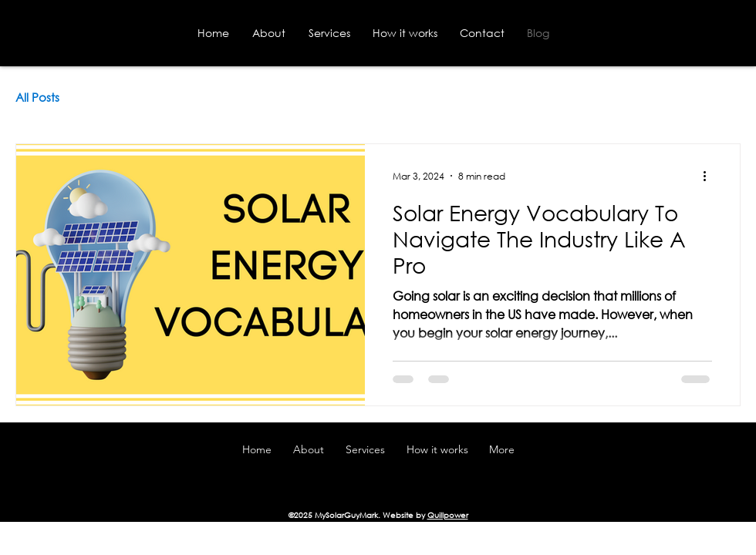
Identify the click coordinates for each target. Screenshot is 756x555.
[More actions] (710, 176)
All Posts (37, 97)
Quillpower (448, 515)
